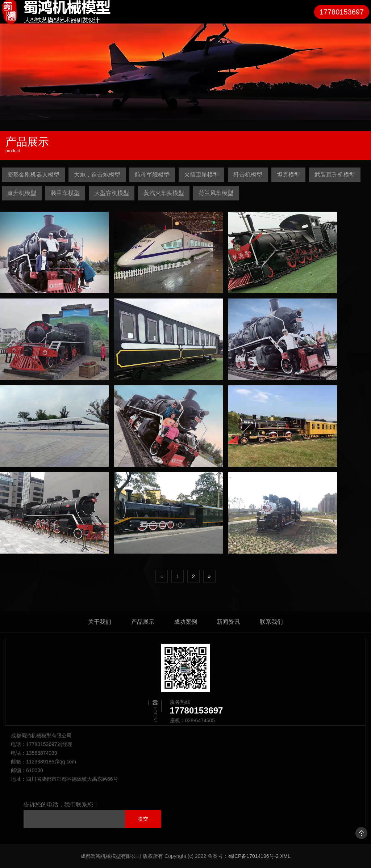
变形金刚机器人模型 (33, 175)
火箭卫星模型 (201, 175)
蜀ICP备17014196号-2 (253, 856)
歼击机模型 (248, 175)
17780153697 (342, 12)
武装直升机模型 (335, 175)
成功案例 (185, 622)
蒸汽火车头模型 (164, 193)
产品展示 (143, 622)
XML (285, 856)
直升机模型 (22, 193)
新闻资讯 (228, 622)
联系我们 (271, 622)
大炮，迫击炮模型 (97, 175)
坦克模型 (288, 175)
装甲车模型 (65, 193)
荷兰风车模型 (216, 193)
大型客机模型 (112, 193)
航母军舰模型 (152, 175)
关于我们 (100, 622)
